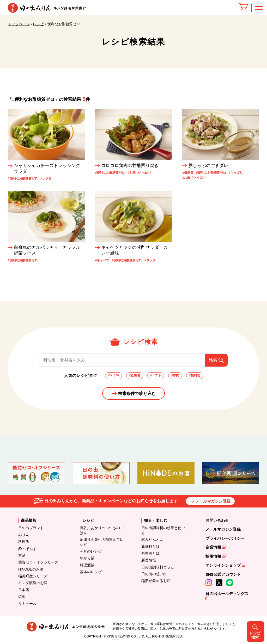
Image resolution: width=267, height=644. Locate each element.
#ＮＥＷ (114, 375)
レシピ (38, 24)
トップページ (19, 24)
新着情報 (149, 560)
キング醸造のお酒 (33, 583)
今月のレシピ (91, 551)
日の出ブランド (31, 528)
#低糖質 (135, 375)
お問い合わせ (217, 520)
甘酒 (22, 555)
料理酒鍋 (87, 565)
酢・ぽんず (27, 549)
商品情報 (29, 520)
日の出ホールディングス (227, 594)
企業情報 (214, 547)
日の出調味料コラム (158, 567)
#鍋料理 (195, 375)
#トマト (156, 375)
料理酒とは (150, 553)
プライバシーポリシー (225, 538)
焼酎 (22, 597)
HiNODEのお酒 (31, 569)
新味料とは (150, 547)
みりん (24, 535)
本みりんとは (152, 540)
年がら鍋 (87, 558)
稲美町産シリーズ (33, 576)
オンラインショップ (224, 565)
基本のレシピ (91, 572)
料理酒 (24, 542)
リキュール (27, 604)
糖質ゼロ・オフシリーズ (38, 562)
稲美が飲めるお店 (156, 581)
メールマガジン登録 (213, 501)
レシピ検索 (257, 322)
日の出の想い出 (154, 574)
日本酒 (24, 590)
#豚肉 (175, 375)
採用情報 (214, 556)
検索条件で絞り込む (137, 394)
